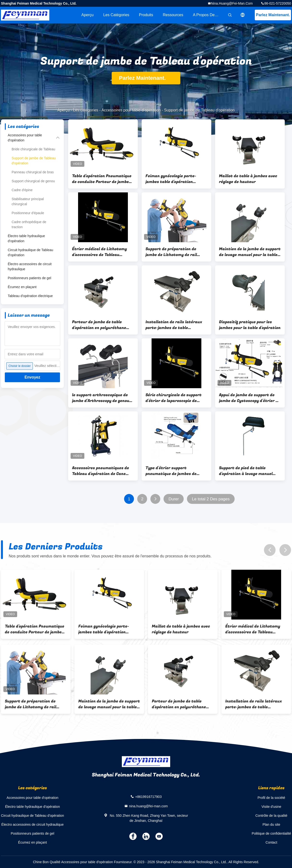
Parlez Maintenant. (273, 15)
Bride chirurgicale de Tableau (33, 149)
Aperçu (87, 15)
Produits (146, 15)
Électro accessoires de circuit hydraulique (30, 266)
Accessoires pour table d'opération (131, 110)
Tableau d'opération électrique (30, 296)
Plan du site (271, 824)
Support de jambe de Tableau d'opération (34, 161)
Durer (174, 499)
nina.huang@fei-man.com (232, 3)
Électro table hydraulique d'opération (26, 238)
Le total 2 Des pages (211, 499)
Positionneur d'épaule (28, 213)
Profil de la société (271, 798)
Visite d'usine (271, 807)
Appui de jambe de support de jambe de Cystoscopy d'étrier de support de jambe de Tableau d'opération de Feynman (250, 398)
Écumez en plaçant (22, 287)
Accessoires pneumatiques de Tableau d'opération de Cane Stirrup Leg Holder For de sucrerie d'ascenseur (101, 471)
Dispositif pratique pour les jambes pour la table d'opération (250, 325)
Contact (271, 842)
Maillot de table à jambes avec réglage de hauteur (248, 179)
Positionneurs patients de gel (29, 278)
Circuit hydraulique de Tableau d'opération (30, 252)
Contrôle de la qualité (271, 816)
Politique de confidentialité (271, 833)
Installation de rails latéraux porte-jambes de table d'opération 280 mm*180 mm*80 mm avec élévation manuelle (174, 325)
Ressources (173, 15)
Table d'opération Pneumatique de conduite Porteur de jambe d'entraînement (102, 179)
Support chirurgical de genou (33, 181)
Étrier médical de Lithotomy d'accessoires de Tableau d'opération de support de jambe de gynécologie (103, 252)
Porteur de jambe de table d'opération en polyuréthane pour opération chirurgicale (99, 325)
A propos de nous (209, 15)
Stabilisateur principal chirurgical (28, 201)
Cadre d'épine (22, 190)
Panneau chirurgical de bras (33, 172)
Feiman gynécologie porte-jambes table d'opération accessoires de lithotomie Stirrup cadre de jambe (171, 179)
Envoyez (33, 377)
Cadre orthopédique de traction (29, 224)
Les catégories (116, 15)
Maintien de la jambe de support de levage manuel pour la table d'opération (250, 252)
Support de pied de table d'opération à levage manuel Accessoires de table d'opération (246, 471)
